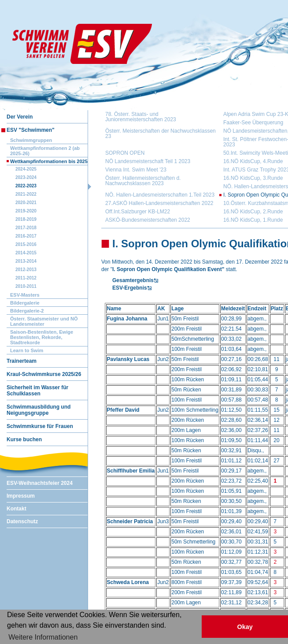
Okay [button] (245, 627)
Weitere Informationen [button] (43, 637)
